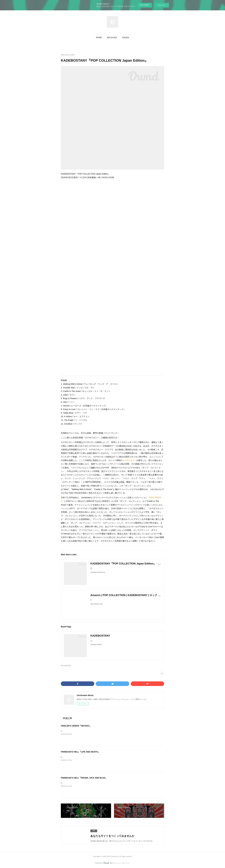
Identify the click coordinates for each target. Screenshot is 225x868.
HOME (99, 38)
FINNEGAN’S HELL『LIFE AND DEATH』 (80, 752)
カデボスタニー (129, 460)
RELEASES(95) (66, 666)
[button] (99, 38)
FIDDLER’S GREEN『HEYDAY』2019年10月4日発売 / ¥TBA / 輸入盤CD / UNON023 (93, 731)
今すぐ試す (145, 5)
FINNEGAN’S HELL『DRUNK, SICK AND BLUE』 (84, 778)
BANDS (126, 38)
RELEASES (112, 38)
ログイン (162, 5)
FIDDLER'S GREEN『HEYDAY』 (76, 726)
